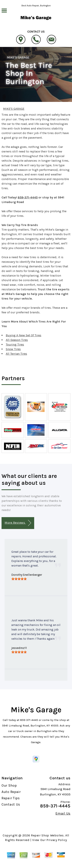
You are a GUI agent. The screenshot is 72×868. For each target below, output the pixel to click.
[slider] (19, 579)
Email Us (63, 813)
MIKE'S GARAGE (18, 57)
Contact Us (11, 804)
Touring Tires (15, 344)
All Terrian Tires (16, 354)
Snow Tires (13, 349)
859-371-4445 (28, 197)
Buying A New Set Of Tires (24, 335)
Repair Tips (11, 798)
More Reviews (18, 523)
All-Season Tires (17, 340)
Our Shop (9, 785)
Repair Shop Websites (47, 835)
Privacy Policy (57, 840)
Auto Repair (11, 792)
